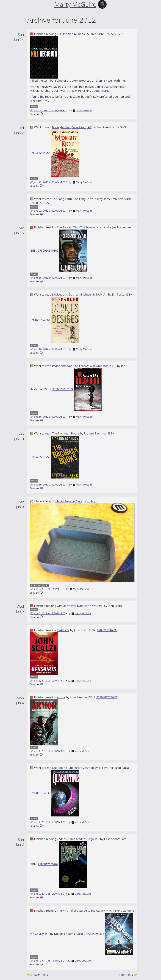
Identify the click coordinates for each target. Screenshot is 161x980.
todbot (91, 501)
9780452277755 (40, 457)
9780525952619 (115, 34)
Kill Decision (65, 34)
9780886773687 (107, 697)
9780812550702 (48, 864)
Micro (104, 91)
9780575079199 (63, 389)
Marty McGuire (83, 110)
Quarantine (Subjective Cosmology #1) (77, 768)
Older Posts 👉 (127, 975)
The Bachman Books (66, 433)
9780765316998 (107, 630)
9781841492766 (40, 320)
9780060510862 (48, 250)
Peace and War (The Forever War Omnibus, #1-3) (84, 366)
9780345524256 (40, 152)
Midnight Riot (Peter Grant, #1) (72, 127)
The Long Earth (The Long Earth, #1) (75, 199)
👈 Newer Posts (37, 975)
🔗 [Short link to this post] (31, 110)
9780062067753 (40, 203)
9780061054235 (40, 793)
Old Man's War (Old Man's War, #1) (80, 606)
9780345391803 (94, 934)
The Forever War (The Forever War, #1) (82, 227)
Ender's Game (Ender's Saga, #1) (78, 839)
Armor (61, 697)
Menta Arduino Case (69, 501)
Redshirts (63, 630)
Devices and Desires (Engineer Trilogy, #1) (80, 294)
